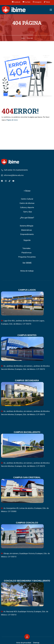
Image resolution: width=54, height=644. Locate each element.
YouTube (26, 2)
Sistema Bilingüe (27, 226)
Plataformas (27, 253)
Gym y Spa (28, 212)
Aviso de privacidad (24, 643)
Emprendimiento (27, 234)
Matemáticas (27, 230)
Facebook (16, 2)
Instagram (37, 2)
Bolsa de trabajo (27, 271)
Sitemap (36, 643)
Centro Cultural (27, 199)
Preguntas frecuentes (27, 257)
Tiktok (47, 2)
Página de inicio (12, 120)
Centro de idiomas (27, 203)
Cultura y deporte (27, 207)
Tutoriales (26, 248)
